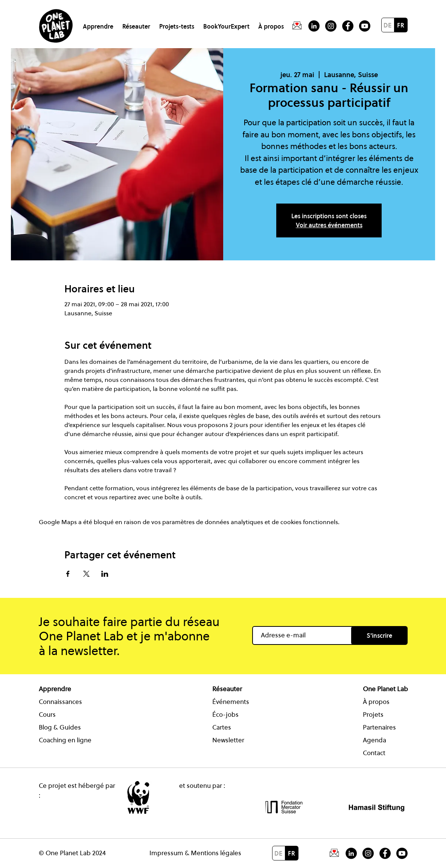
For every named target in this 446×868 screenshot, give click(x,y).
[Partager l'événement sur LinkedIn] (105, 574)
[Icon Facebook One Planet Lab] (385, 853)
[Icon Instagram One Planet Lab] (368, 853)
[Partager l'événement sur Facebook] (68, 574)
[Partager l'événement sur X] (86, 574)
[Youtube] (365, 26)
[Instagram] (331, 26)
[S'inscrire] (379, 635)
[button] (100, 23)
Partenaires (379, 727)
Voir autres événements (329, 225)
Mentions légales (216, 853)
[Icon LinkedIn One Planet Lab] (351, 853)
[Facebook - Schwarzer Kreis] (348, 26)
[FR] (401, 25)
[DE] (388, 25)
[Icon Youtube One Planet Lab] (402, 853)
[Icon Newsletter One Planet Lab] (334, 853)
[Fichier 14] (297, 26)
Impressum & (170, 853)
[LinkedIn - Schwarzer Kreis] (314, 26)
